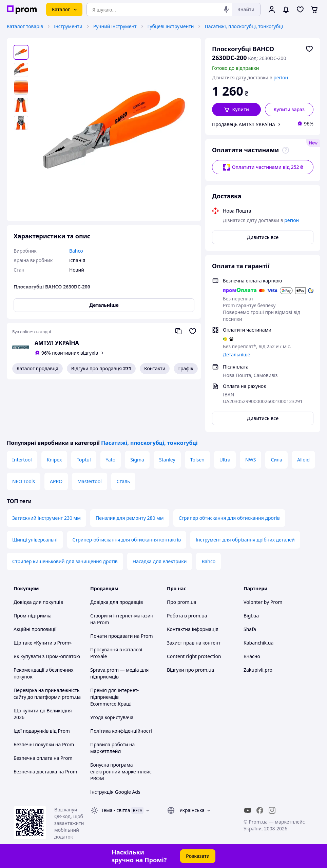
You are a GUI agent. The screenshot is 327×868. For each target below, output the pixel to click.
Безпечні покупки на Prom (44, 744)
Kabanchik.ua (258, 643)
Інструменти (68, 26)
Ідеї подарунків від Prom (42, 731)
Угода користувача (112, 717)
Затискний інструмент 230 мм (46, 518)
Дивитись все (263, 237)
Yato (111, 460)
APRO (56, 481)
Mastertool (90, 481)
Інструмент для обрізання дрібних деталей (245, 540)
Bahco (208, 561)
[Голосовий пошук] (226, 9)
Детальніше (236, 354)
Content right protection (194, 656)
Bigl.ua (251, 616)
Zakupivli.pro (258, 670)
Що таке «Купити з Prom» (43, 643)
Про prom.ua (182, 602)
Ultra (225, 460)
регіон (281, 77)
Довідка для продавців (117, 602)
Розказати (198, 856)
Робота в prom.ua (187, 616)
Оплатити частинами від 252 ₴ (263, 167)
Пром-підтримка (33, 616)
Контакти (155, 368)
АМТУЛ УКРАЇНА (57, 343)
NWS (251, 460)
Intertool (22, 460)
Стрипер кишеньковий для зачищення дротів (65, 561)
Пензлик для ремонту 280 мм (130, 518)
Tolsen (197, 460)
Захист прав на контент (194, 643)
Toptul (84, 460)
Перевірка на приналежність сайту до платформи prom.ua (47, 694)
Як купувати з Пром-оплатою (47, 656)
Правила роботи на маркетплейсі (112, 748)
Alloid (303, 460)
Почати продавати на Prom (122, 636)
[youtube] (248, 810)
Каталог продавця (37, 368)
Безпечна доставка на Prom (45, 772)
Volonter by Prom (263, 602)
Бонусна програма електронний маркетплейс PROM (121, 772)
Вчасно (252, 656)
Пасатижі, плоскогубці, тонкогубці (244, 26)
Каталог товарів (25, 26)
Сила (276, 460)
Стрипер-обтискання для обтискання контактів (127, 540)
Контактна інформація (193, 629)
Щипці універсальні (35, 540)
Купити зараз (289, 109)
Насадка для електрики (160, 561)
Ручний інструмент (115, 26)
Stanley (167, 460)
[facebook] (260, 810)
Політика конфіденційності (121, 731)
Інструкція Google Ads (115, 792)
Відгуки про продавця (101, 369)
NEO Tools (24, 481)
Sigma (137, 460)
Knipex (54, 460)
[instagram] (272, 810)
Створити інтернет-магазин (122, 616)
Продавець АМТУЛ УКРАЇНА (244, 124)
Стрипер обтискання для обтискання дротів (229, 518)
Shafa (250, 629)
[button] (236, 110)
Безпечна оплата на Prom (43, 758)
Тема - (116, 810)
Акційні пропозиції (35, 629)
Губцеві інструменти (171, 26)
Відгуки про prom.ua (190, 670)
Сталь (123, 481)
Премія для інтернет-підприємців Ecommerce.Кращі (114, 697)
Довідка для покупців (38, 602)
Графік (186, 368)
